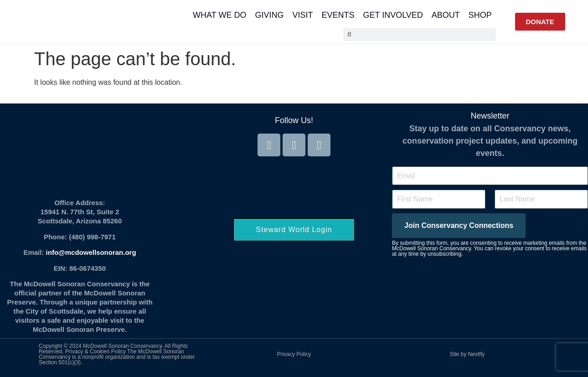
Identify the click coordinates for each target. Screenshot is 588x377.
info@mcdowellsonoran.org (91, 252)
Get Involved (393, 15)
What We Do (219, 15)
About (446, 15)
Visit (302, 15)
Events (338, 15)
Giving (269, 15)
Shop (480, 15)
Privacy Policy (294, 354)
